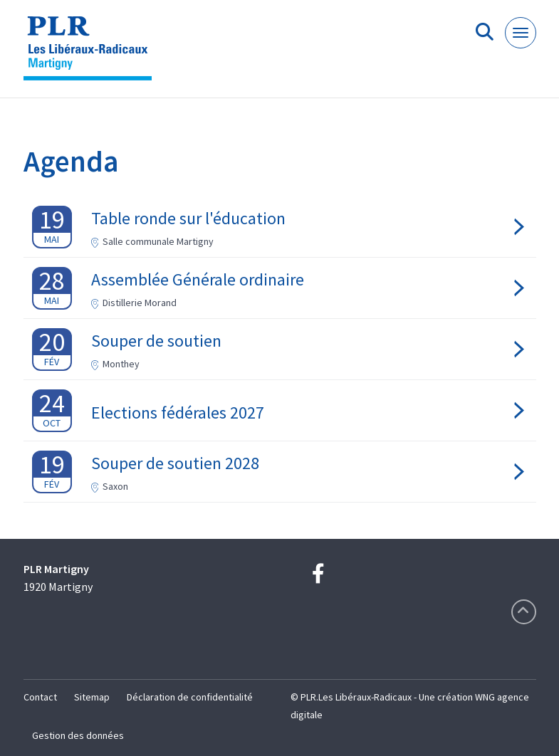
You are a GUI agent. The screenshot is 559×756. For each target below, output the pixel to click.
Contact (40, 697)
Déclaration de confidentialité (190, 697)
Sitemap (92, 697)
